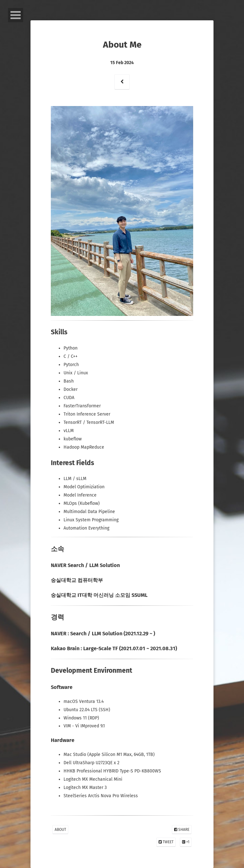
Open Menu (16, 15)
